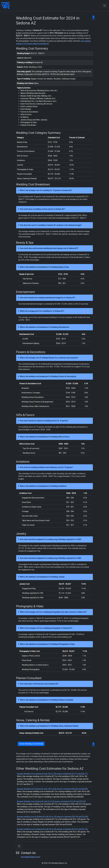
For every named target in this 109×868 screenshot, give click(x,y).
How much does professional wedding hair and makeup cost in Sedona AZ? (49, 248)
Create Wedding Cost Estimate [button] (31, 744)
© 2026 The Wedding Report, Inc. (55, 863)
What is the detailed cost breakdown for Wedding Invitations (43, 486)
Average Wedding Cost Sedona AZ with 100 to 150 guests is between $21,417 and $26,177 (52, 774)
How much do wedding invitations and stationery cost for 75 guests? (46, 467)
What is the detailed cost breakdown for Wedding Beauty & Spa (44, 267)
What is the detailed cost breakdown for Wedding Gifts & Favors (45, 437)
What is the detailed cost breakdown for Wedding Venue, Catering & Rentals (49, 726)
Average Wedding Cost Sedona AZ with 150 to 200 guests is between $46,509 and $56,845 (52, 789)
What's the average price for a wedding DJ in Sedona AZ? (42, 311)
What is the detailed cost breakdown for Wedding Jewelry (42, 577)
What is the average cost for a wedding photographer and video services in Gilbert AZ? (53, 612)
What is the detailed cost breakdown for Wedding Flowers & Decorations (48, 376)
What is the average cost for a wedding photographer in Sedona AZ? (46, 628)
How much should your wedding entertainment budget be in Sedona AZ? (48, 298)
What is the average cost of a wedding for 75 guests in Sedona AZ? (46, 190)
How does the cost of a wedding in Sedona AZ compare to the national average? (51, 225)
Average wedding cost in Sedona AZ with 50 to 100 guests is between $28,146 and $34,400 (53, 817)
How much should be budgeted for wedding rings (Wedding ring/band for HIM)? (51, 558)
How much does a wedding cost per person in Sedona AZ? (42, 209)
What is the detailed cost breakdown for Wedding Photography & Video (47, 644)
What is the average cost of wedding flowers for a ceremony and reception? (49, 358)
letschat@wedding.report (31, 857)
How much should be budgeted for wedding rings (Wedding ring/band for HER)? (51, 539)
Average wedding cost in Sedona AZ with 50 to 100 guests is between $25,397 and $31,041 (53, 829)
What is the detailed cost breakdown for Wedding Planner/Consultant (46, 700)
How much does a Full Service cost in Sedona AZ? (39, 684)
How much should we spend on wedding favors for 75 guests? (44, 421)
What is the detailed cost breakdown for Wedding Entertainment (44, 327)
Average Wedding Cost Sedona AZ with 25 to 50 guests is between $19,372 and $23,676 (51, 801)
